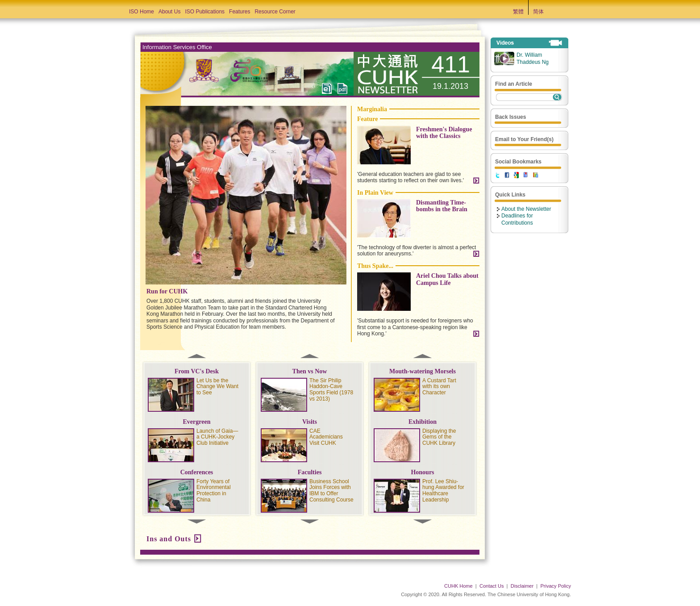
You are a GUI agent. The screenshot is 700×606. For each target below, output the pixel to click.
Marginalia (372, 109)
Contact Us (492, 586)
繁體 (518, 12)
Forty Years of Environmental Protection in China (214, 491)
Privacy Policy (556, 586)
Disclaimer (522, 586)
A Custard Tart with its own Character (439, 387)
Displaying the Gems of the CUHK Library (439, 437)
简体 (538, 12)
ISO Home (142, 12)
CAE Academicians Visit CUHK (326, 437)
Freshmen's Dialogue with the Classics (444, 133)
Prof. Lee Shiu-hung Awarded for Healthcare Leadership (443, 491)
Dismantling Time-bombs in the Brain (442, 206)
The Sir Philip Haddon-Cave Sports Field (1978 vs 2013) (331, 390)
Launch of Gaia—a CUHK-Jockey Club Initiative (217, 437)
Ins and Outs (169, 539)
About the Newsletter (526, 209)
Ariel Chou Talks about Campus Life (447, 279)
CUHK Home (458, 586)
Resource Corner (275, 12)
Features (240, 12)
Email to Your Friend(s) (524, 139)
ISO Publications (205, 12)
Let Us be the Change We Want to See (217, 387)
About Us (169, 12)
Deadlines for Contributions (517, 219)
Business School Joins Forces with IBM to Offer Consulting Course (331, 491)
